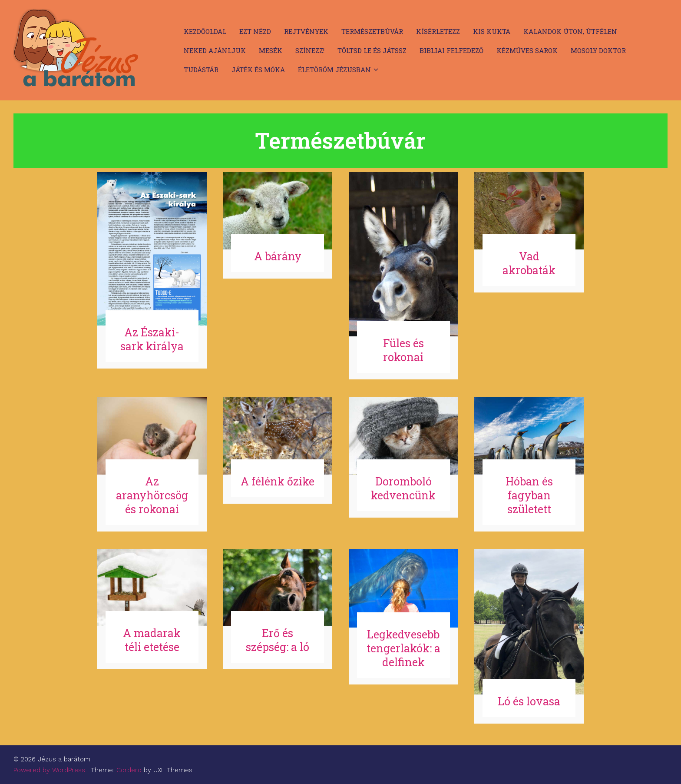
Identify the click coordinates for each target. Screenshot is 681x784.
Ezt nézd (255, 31)
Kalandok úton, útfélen (570, 31)
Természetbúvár (372, 31)
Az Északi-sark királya (152, 339)
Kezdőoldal (205, 31)
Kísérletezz (438, 31)
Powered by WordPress (49, 770)
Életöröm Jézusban (334, 70)
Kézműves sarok (527, 50)
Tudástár (201, 70)
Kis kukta (492, 31)
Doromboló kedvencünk (403, 488)
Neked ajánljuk (215, 50)
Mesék (271, 50)
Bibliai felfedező (451, 50)
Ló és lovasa (529, 701)
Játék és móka (258, 70)
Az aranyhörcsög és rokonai (152, 495)
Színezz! (310, 50)
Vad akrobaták (529, 263)
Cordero (129, 770)
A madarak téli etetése (152, 640)
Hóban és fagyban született (529, 495)
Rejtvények (306, 31)
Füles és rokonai (403, 350)
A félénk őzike (278, 481)
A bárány (278, 256)
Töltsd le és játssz (372, 50)
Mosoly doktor (598, 50)
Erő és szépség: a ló (278, 640)
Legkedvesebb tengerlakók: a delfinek (403, 648)
